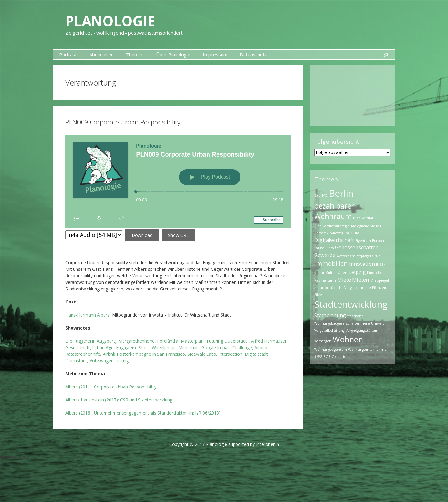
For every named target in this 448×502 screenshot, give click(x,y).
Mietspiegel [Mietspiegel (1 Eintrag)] (380, 280)
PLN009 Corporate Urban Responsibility (123, 122)
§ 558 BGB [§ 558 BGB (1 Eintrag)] (322, 357)
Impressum (215, 54)
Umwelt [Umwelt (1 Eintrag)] (378, 323)
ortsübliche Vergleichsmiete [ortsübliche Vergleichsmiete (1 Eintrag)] (348, 288)
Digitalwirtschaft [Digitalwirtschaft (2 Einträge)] (334, 240)
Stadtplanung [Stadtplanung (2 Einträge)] (330, 315)
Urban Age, (104, 347)
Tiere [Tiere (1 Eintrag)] (366, 323)
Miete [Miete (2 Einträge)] (344, 280)
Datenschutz (253, 54)
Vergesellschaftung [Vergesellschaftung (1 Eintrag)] (329, 331)
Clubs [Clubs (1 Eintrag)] (355, 233)
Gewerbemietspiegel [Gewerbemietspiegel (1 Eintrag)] (354, 256)
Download (142, 235)
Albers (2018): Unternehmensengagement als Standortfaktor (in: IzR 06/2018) (143, 413)
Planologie (111, 21)
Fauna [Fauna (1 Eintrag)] (319, 248)
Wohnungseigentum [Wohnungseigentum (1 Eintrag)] (331, 350)
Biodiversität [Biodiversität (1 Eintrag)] (363, 218)
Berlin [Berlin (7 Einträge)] (341, 193)
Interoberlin (268, 444)
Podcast (68, 54)
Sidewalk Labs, (202, 354)
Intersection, (231, 354)
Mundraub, (189, 347)
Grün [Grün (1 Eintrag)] (376, 256)
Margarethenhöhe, (137, 341)
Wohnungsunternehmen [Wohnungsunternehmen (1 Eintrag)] (368, 350)
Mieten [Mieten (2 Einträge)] (361, 280)
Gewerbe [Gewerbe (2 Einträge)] (325, 255)
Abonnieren (101, 54)
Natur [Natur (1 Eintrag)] (319, 288)
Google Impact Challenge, (227, 347)
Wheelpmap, (164, 347)
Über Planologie (173, 54)
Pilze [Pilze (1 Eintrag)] (318, 295)
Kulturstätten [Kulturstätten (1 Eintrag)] (336, 273)
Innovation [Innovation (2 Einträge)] (362, 264)
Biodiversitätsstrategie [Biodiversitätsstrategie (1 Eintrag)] (332, 226)
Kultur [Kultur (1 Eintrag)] (319, 273)
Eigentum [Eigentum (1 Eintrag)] (363, 241)
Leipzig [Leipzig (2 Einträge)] (357, 272)
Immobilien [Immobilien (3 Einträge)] (331, 263)
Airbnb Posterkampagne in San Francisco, (144, 354)
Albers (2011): (111, 387)
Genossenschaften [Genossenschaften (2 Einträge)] (357, 247)
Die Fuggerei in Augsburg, (91, 341)
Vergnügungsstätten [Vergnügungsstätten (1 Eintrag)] (361, 331)
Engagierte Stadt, (133, 347)
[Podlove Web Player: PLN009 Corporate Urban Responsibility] (178, 181)
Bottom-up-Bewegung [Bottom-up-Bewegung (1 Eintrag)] (332, 233)
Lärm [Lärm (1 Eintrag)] (332, 280)
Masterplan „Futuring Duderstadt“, (215, 341)
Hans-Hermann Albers (87, 315)
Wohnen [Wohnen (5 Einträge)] (348, 339)
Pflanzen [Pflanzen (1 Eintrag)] (379, 288)
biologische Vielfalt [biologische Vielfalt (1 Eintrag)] (366, 226)
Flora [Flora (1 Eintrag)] (330, 248)
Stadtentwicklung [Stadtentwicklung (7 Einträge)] (351, 304)
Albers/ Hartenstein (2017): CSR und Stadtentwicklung (119, 400)
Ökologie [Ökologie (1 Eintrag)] (339, 357)
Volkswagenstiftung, (110, 361)
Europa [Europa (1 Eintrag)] (378, 241)
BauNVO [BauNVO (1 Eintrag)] (321, 195)
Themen (135, 54)
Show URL (178, 235)
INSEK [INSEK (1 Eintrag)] (381, 265)
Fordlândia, (168, 341)
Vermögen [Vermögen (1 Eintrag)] (323, 341)
